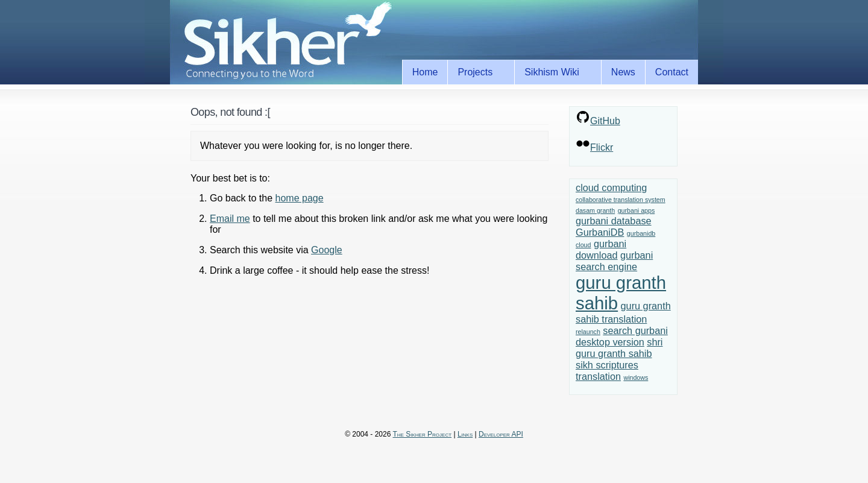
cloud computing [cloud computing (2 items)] (611, 188)
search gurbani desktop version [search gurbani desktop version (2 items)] (622, 336)
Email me (230, 219)
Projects (477, 72)
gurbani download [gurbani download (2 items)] (601, 249)
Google (327, 250)
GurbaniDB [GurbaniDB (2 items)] (600, 232)
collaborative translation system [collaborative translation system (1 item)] (621, 200)
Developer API (501, 434)
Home (425, 72)
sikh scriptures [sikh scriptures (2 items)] (607, 365)
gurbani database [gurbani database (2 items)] (614, 221)
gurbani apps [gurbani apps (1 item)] (637, 210)
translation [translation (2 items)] (598, 376)
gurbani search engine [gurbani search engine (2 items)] (614, 261)
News (623, 72)
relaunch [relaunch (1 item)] (588, 332)
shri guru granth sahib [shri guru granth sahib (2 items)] (619, 348)
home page (300, 198)
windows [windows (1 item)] (636, 377)
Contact (672, 72)
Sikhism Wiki (554, 72)
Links (465, 434)
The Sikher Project (423, 434)
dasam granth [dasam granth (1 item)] (595, 210)
